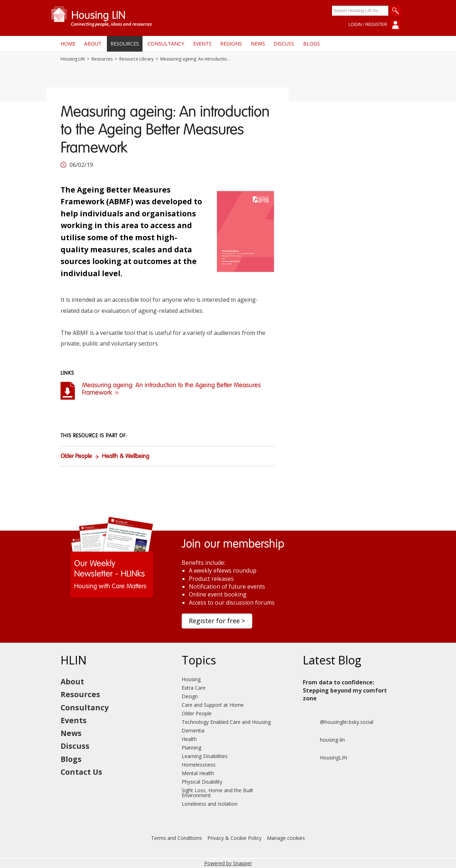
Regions (231, 44)
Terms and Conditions (177, 838)
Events (202, 44)
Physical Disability (202, 782)
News (258, 44)
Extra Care (194, 688)
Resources (125, 44)
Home (68, 44)
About (93, 44)
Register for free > (217, 621)
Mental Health (198, 773)
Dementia (193, 730)
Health (189, 739)
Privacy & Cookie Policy (234, 838)
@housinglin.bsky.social (338, 722)
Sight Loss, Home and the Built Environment (217, 793)
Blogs (312, 44)
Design (190, 696)
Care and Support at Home (213, 705)
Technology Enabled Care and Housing (226, 722)
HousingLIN (325, 758)
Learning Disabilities (205, 756)
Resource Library (136, 59)
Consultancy (166, 44)
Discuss (284, 44)
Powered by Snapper (228, 863)
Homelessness (199, 765)
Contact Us (81, 772)
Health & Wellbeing (126, 457)
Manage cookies (286, 838)
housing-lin (324, 740)
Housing (191, 679)
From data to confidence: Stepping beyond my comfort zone (345, 690)
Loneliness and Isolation (210, 804)
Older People (76, 457)
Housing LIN (73, 59)
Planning (191, 748)
